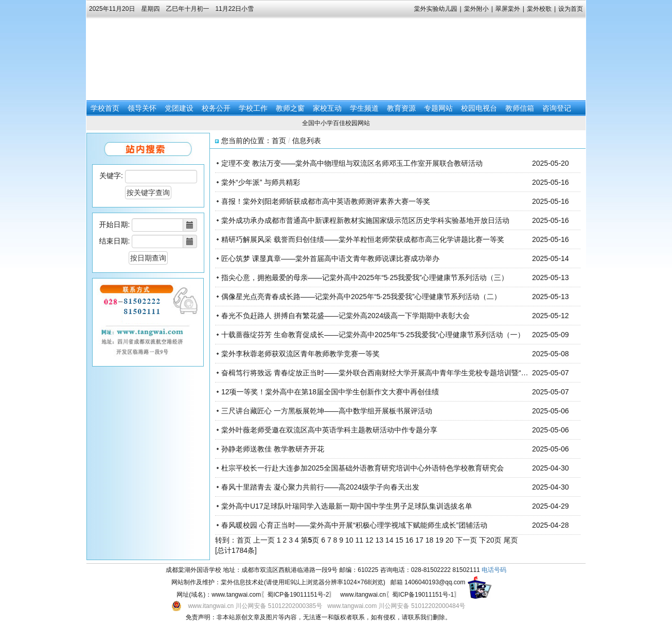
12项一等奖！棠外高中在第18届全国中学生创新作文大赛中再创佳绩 (330, 392)
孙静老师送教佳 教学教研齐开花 (273, 449)
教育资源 (401, 108)
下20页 (490, 540)
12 (369, 540)
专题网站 (438, 108)
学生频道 (364, 108)
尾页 (510, 540)
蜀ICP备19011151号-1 (423, 595)
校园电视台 (479, 108)
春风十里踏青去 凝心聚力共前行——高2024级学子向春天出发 (320, 487)
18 (430, 540)
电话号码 (494, 570)
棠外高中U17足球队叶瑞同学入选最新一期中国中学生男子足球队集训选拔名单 (347, 506)
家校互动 (327, 108)
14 (390, 540)
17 (419, 540)
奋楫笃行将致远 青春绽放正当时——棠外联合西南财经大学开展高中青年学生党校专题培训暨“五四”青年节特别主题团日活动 (419, 373)
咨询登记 (557, 108)
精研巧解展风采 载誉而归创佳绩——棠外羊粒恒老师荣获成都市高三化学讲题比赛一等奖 (363, 239)
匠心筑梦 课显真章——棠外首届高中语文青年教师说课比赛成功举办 (330, 258)
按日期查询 (148, 258)
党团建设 (179, 108)
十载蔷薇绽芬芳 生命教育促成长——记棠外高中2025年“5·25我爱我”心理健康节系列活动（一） (373, 335)
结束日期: (115, 241)
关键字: (111, 176)
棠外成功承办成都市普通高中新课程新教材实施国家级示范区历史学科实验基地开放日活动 (365, 220)
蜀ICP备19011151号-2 (298, 595)
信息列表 (307, 141)
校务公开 (216, 108)
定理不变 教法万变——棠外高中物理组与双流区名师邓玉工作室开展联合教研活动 (352, 163)
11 (359, 540)
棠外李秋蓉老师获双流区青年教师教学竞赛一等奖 (300, 354)
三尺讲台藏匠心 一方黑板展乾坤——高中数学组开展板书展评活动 (327, 411)
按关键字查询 (148, 193)
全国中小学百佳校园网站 (336, 123)
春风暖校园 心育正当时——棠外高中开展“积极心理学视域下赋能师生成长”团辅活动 (354, 525)
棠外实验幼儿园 (436, 9)
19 (439, 540)
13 (379, 540)
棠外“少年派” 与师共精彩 (261, 182)
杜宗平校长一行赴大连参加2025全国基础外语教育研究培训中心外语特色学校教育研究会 (362, 468)
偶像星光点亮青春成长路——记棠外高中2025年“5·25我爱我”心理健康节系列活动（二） (361, 297)
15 (399, 540)
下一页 (466, 540)
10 (349, 540)
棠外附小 (476, 9)
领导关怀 (142, 108)
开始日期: (115, 224)
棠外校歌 (539, 9)
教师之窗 (290, 108)
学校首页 (105, 108)
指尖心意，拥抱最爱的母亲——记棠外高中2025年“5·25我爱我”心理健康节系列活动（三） (365, 277)
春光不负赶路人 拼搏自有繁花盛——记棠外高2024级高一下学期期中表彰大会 (346, 316)
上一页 (264, 540)
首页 (279, 141)
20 (450, 540)
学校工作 (253, 108)
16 (410, 540)
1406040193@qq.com (435, 582)
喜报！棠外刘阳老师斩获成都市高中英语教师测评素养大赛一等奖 (326, 201)
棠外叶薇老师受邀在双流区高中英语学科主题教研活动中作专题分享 (329, 430)
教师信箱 (520, 108)
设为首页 (571, 9)
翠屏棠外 (508, 9)
